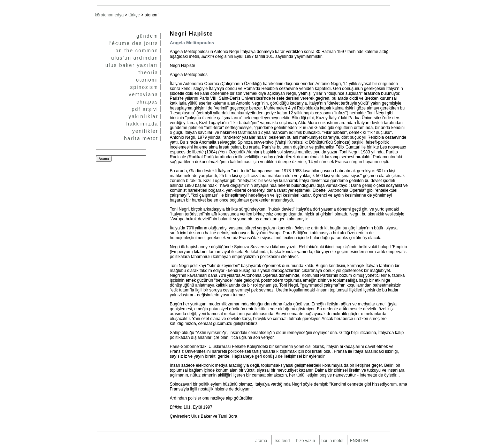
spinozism (144, 87)
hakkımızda (142, 124)
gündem (147, 36)
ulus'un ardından (135, 58)
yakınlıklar (143, 116)
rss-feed (282, 441)
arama (261, 441)
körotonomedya (109, 15)
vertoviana (143, 94)
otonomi (147, 80)
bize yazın (306, 441)
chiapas (147, 102)
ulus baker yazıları (132, 65)
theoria (148, 73)
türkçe (134, 15)
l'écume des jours (133, 43)
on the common (137, 51)
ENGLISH (359, 441)
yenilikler (145, 131)
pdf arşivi (145, 109)
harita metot (141, 138)
